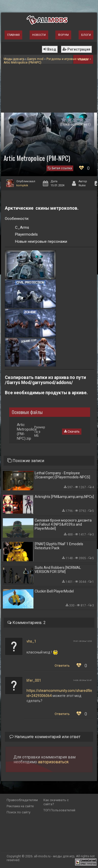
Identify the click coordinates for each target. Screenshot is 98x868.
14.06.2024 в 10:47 (82, 680)
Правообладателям (22, 800)
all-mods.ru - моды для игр (54, 856)
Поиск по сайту (19, 812)
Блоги (86, 35)
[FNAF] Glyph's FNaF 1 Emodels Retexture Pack (59, 546)
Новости (39, 35)
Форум (63, 35)
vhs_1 (31, 641)
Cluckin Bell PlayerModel (54, 591)
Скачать (72, 432)
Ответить (62, 666)
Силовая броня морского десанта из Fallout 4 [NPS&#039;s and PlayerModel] (63, 524)
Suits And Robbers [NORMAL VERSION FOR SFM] (58, 570)
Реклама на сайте (20, 806)
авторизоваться (53, 762)
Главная (13, 35)
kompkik (22, 185)
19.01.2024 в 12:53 (82, 641)
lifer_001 (34, 680)
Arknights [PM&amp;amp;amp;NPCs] (64, 497)
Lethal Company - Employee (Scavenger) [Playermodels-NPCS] (62, 475)
